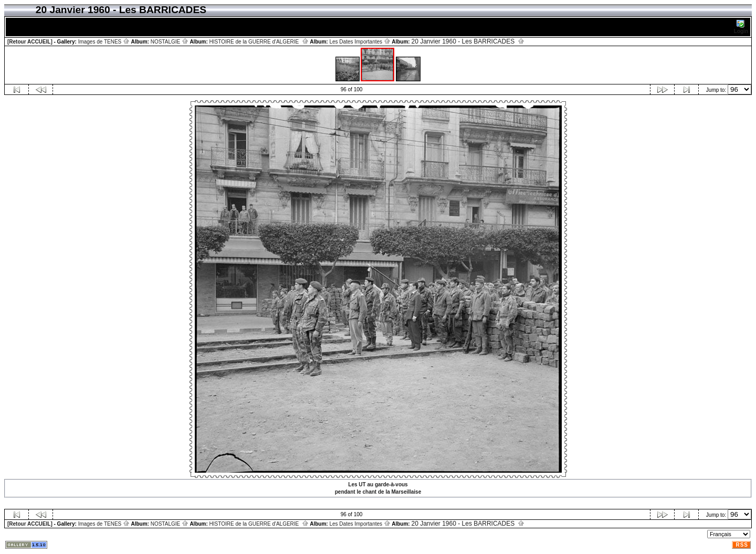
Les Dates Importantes (360, 42)
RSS (742, 545)
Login (741, 27)
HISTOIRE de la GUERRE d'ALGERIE (259, 42)
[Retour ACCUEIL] (30, 42)
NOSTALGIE (170, 42)
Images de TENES (104, 42)
